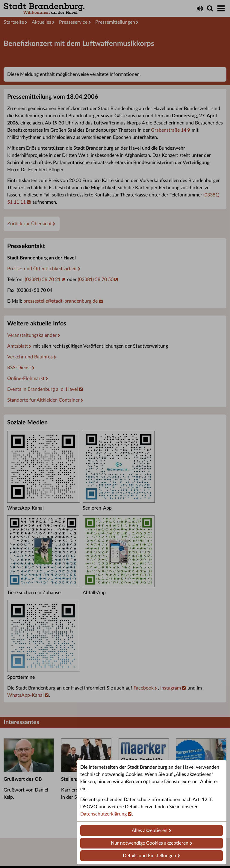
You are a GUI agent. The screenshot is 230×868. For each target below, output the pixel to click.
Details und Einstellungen (149, 856)
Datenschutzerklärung (103, 814)
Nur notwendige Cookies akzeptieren (150, 843)
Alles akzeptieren (150, 831)
